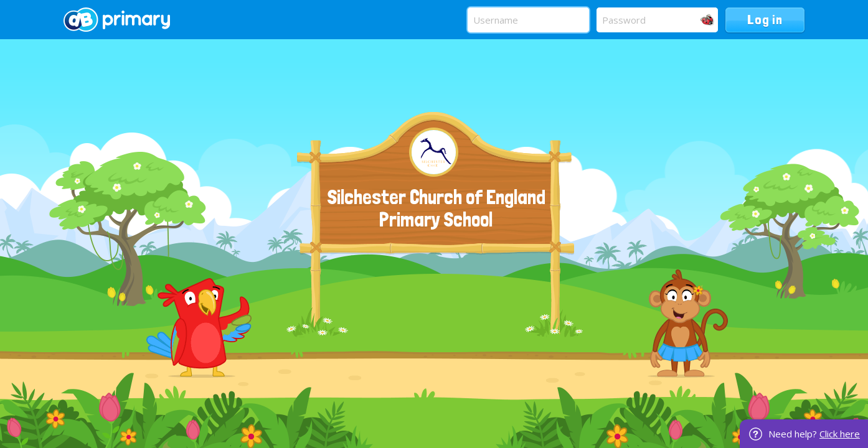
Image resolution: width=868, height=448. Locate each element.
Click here (840, 434)
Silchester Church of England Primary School (436, 208)
